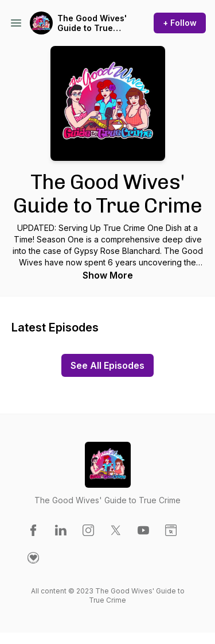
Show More (108, 275)
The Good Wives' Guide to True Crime (92, 23)
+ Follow (180, 23)
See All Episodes (107, 365)
